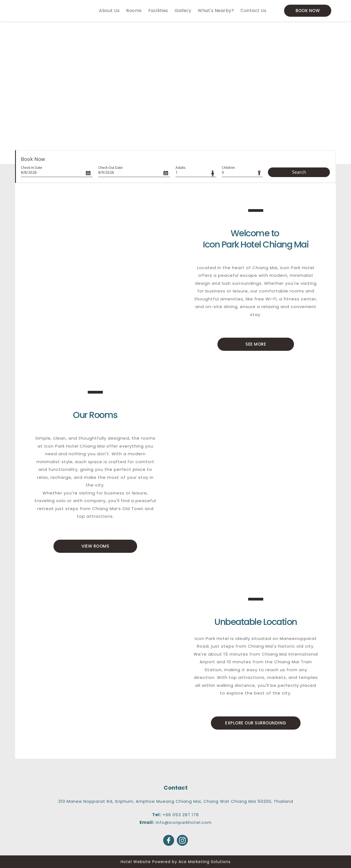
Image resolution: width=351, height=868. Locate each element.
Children (228, 168)
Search (299, 172)
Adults (180, 168)
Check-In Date (32, 168)
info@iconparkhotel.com (184, 822)
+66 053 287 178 (181, 815)
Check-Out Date (110, 168)
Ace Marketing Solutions (205, 862)
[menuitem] (109, 11)
